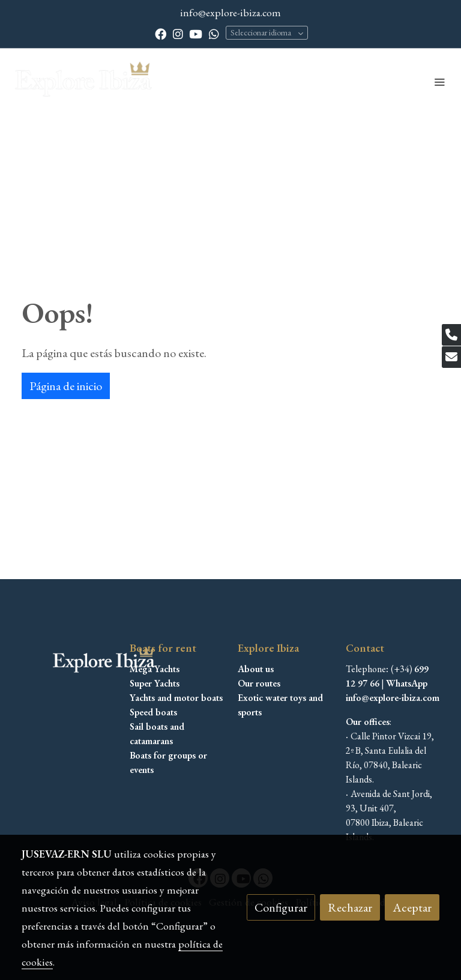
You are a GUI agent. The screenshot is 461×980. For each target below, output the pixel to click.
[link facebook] (161, 33)
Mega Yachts (155, 669)
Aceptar (412, 907)
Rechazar (350, 907)
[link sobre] (68, 662)
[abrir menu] (439, 82)
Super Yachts (155, 683)
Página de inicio (66, 386)
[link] (84, 82)
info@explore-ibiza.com (230, 12)
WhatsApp (407, 683)
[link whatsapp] (214, 33)
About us (256, 669)
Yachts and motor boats (176, 698)
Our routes (259, 683)
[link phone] (451, 335)
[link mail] (451, 357)
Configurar (281, 907)
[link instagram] (178, 33)
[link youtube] (196, 33)
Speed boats (153, 712)
